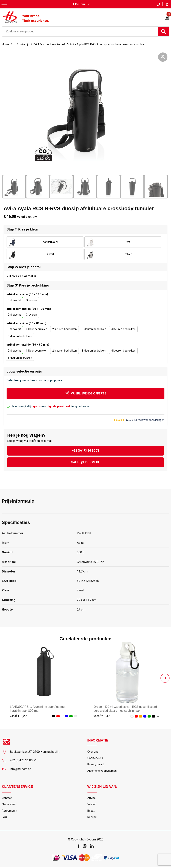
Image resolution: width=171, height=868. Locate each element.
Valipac (92, 805)
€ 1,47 (102, 716)
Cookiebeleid (96, 758)
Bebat (91, 811)
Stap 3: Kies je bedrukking (28, 285)
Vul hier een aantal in (21, 276)
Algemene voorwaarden (103, 771)
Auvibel (92, 798)
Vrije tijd (25, 44)
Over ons (93, 751)
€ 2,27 (18, 716)
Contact (7, 798)
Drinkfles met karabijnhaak (52, 44)
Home (6, 44)
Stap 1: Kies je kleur (22, 229)
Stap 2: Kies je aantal (24, 267)
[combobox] (80, 31)
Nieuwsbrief (10, 805)
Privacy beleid (96, 765)
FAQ (4, 818)
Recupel (93, 818)
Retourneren (10, 811)
